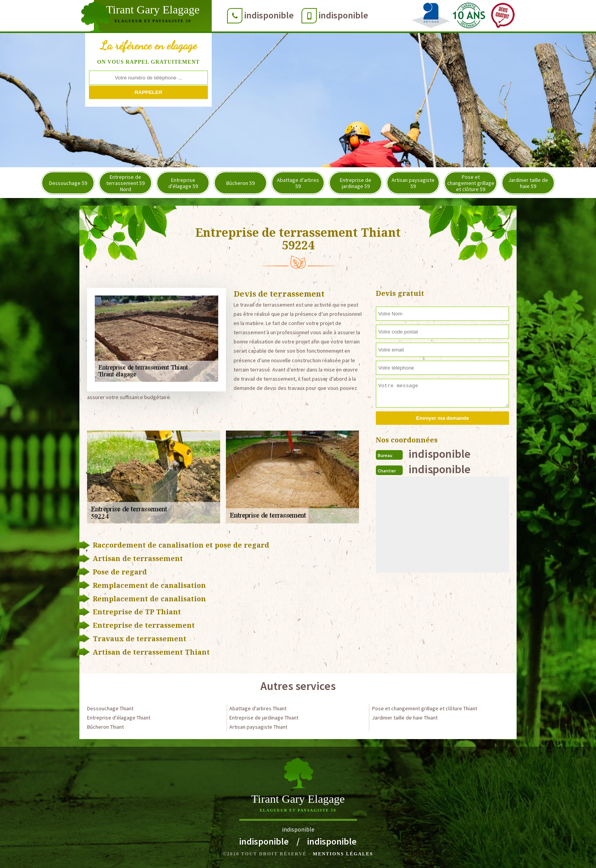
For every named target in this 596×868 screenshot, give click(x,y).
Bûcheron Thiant (105, 727)
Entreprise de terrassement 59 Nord (125, 183)
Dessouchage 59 (68, 183)
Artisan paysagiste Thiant (258, 727)
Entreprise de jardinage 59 (356, 183)
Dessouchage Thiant (110, 708)
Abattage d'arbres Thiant (258, 708)
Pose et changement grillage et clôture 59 (471, 183)
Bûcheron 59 (240, 183)
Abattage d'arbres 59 (298, 183)
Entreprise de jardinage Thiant (264, 718)
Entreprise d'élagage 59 (183, 183)
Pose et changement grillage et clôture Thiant (425, 708)
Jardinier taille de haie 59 (528, 183)
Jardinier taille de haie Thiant (405, 718)
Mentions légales (343, 854)
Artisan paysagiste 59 (413, 183)
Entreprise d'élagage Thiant (119, 718)
